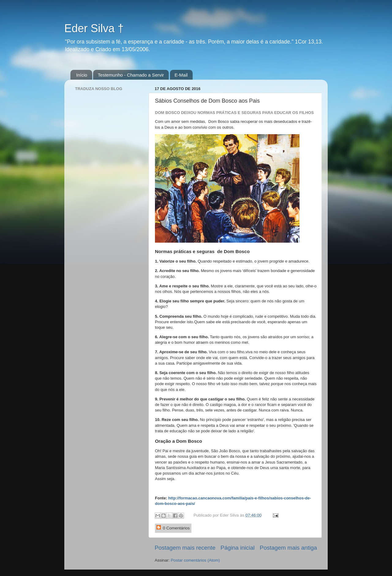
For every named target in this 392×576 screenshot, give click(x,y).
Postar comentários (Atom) (196, 560)
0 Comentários (173, 528)
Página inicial (237, 548)
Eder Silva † (94, 28)
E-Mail (181, 75)
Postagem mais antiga (288, 548)
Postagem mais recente (185, 548)
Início (82, 75)
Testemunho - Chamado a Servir (131, 75)
